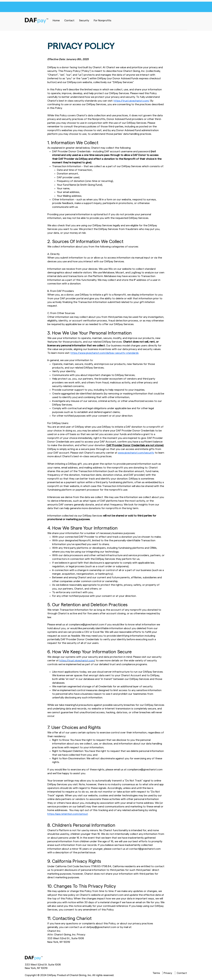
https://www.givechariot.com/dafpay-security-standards (105, 353)
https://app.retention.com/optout (68, 814)
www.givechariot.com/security (136, 453)
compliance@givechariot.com (87, 625)
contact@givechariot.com (145, 849)
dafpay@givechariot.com (101, 927)
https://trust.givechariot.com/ (131, 101)
